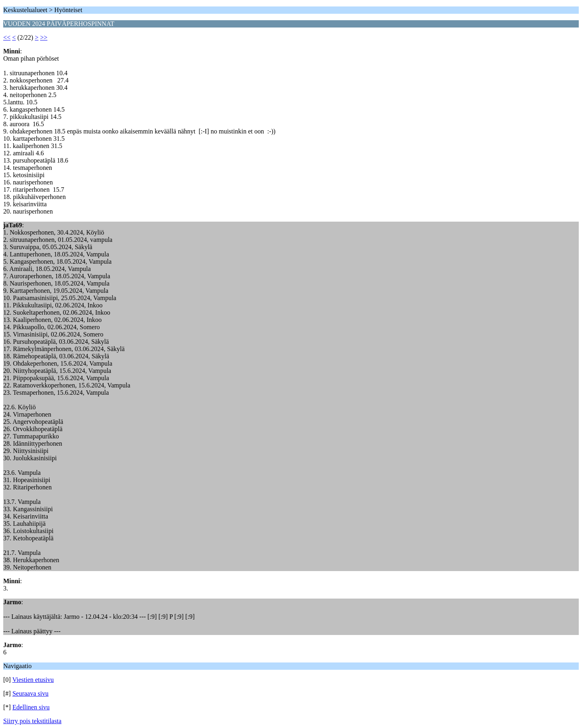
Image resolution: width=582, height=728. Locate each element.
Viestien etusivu (33, 680)
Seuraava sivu (31, 693)
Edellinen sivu (31, 707)
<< (7, 37)
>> (44, 37)
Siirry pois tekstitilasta (32, 721)
